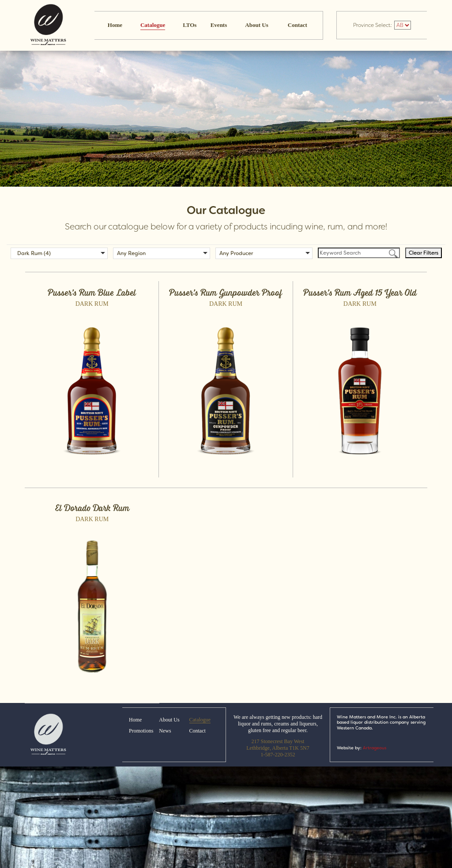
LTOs (190, 25)
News (165, 731)
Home (115, 25)
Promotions (141, 731)
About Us (256, 25)
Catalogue (153, 25)
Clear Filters (424, 253)
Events (219, 25)
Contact (298, 25)
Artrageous (375, 748)
